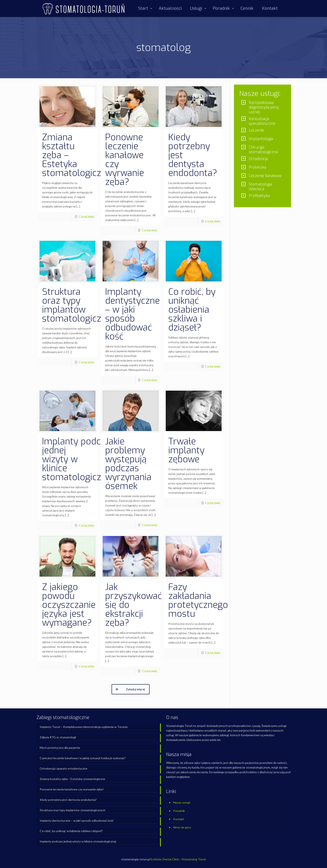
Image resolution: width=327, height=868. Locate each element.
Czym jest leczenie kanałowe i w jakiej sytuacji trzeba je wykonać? (83, 758)
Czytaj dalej (86, 216)
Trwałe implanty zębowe (186, 450)
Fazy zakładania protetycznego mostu (198, 600)
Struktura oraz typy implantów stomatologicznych (81, 305)
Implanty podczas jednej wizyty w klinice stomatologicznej (78, 841)
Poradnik (179, 811)
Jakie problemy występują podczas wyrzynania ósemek (128, 464)
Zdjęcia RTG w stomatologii (58, 737)
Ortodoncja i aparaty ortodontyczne (64, 768)
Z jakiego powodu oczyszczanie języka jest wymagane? (69, 605)
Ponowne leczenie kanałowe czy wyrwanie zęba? (125, 160)
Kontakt (179, 819)
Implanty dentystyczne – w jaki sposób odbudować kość (132, 314)
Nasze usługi (182, 802)
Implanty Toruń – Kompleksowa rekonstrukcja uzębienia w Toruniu (84, 727)
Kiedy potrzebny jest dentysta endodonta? (68, 800)
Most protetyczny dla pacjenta (60, 748)
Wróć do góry (182, 827)
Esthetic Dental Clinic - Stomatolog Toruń (178, 859)
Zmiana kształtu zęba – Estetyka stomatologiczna (72, 779)
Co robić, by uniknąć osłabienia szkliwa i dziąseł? (192, 310)
